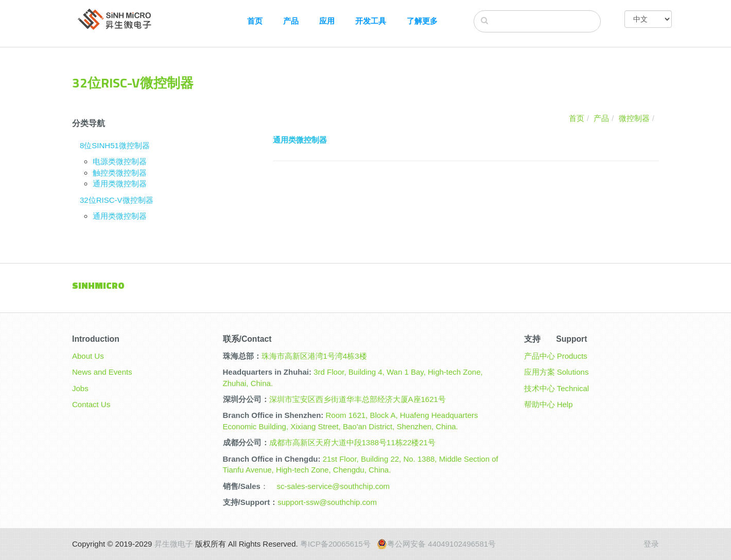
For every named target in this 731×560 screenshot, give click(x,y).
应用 (327, 21)
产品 (291, 21)
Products (572, 356)
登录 (651, 544)
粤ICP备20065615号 (335, 544)
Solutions (573, 372)
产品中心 (539, 356)
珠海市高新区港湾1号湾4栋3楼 (314, 356)
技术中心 (539, 388)
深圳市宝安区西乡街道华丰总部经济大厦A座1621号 (358, 399)
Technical (573, 388)
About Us (88, 356)
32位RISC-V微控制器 (117, 200)
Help (565, 404)
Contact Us (91, 404)
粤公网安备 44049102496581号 (436, 544)
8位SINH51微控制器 (115, 145)
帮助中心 (539, 404)
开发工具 (371, 21)
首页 (255, 21)
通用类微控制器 (120, 183)
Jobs (80, 388)
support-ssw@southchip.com (327, 502)
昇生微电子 (174, 544)
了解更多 (422, 21)
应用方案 (539, 372)
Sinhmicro (98, 285)
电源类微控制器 (120, 161)
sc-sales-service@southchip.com (333, 486)
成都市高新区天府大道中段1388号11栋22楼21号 (352, 442)
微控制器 (634, 118)
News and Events (102, 372)
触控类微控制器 (120, 173)
